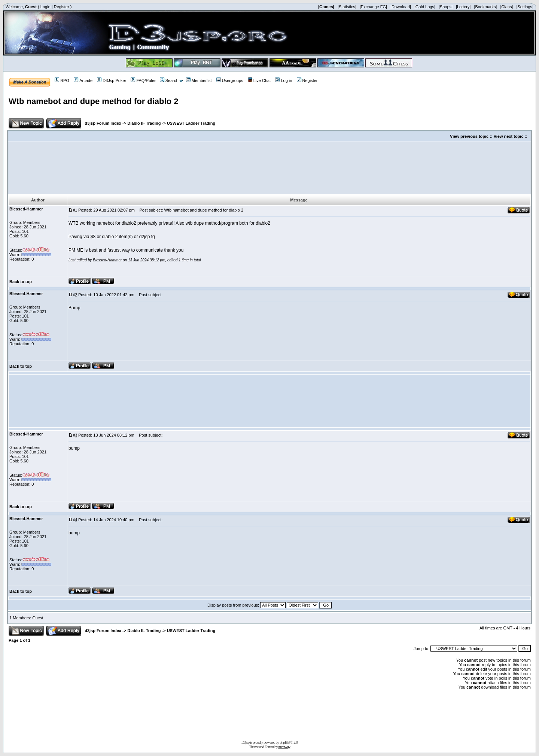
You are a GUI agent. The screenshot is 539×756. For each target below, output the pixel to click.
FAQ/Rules (143, 81)
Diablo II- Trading (144, 123)
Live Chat (259, 81)
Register (62, 7)
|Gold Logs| (425, 7)
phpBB (284, 742)
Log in (284, 81)
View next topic (509, 136)
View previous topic (469, 136)
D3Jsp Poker (112, 81)
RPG (62, 81)
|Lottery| (463, 7)
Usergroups (230, 81)
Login (45, 7)
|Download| (401, 7)
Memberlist (199, 81)
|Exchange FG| (373, 7)
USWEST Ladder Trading (191, 123)
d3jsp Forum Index (103, 123)
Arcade (83, 81)
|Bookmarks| (486, 7)
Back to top (21, 282)
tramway (284, 747)
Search (169, 81)
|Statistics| (347, 7)
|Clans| (506, 7)
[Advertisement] (269, 168)
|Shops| (446, 7)
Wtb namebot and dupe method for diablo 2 (93, 101)
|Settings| (525, 7)
